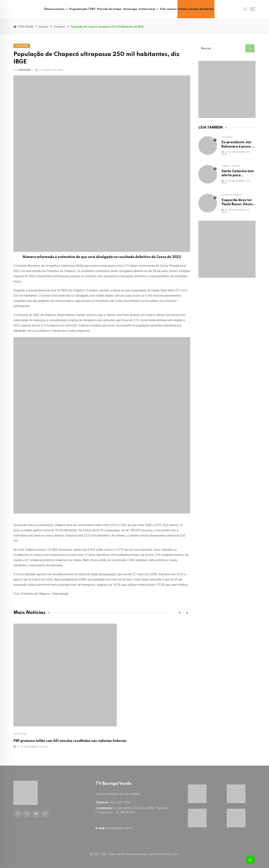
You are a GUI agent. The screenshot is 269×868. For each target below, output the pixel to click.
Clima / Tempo (231, 165)
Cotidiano (20, 733)
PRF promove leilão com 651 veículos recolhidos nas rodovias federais (70, 740)
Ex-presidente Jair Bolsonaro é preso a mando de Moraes (238, 146)
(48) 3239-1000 (120, 802)
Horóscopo (130, 9)
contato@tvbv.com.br (119, 828)
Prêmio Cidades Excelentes (196, 9)
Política (227, 136)
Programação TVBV (82, 9)
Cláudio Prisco (232, 194)
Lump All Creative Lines (164, 854)
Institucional (147, 9)
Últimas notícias (54, 9)
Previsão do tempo (109, 9)
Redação (25, 69)
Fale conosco (168, 9)
